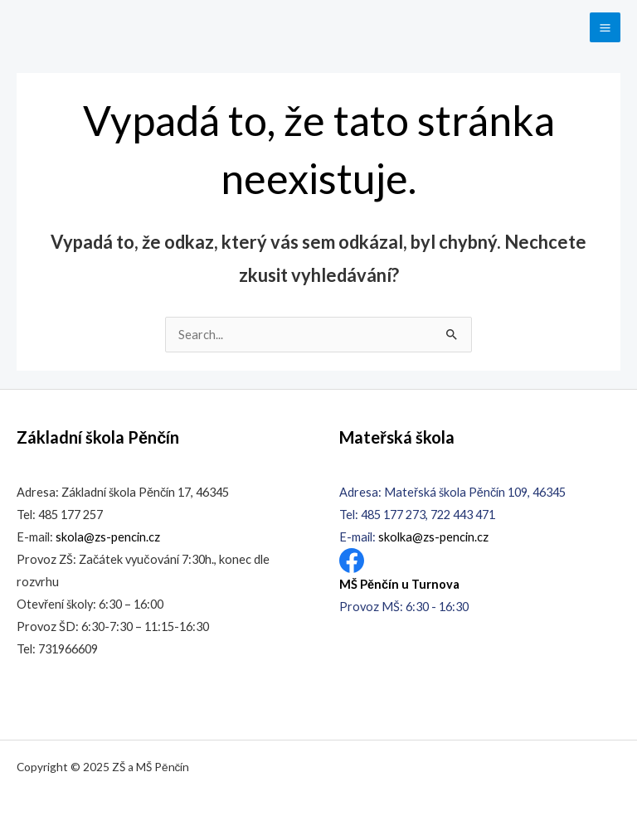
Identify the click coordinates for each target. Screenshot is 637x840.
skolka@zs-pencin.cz (433, 537)
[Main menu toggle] (605, 28)
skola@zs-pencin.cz (108, 537)
